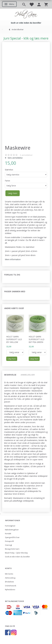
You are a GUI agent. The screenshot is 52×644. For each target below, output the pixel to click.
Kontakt (8, 534)
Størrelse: (9, 170)
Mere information (13, 259)
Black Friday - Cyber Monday (16, 553)
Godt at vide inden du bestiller (17, 557)
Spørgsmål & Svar (12, 537)
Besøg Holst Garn (12, 549)
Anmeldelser (28, 375)
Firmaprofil (9, 541)
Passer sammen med (15, 291)
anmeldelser (26, 155)
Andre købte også (14, 308)
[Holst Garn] (26, 14)
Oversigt (8, 545)
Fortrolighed (10, 526)
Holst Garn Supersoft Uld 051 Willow (14, 339)
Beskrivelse (10, 375)
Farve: (8, 181)
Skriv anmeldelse (15, 158)
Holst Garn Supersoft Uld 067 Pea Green (37, 339)
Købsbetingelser (12, 530)
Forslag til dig (12, 275)
